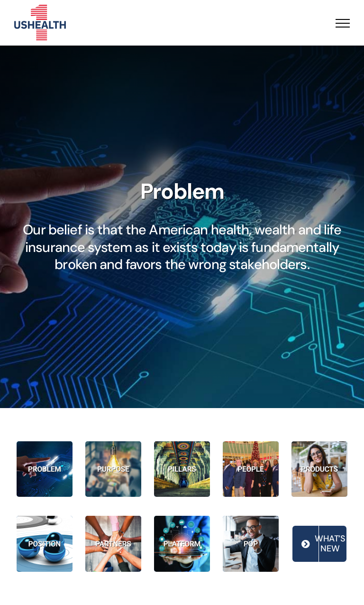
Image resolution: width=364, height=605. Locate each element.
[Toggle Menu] (343, 23)
